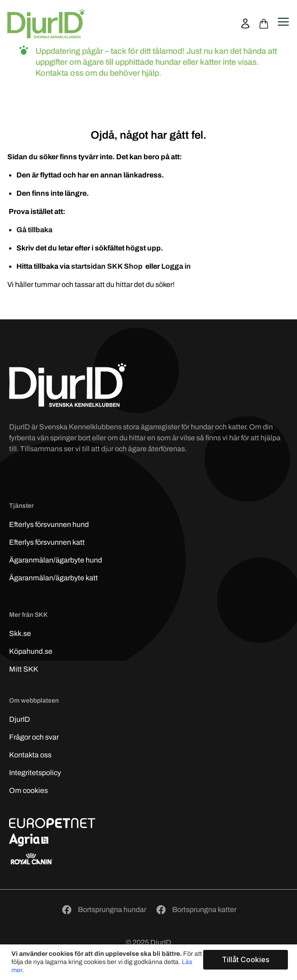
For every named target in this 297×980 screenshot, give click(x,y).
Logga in (176, 266)
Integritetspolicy (35, 773)
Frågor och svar (34, 737)
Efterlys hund (49, 524)
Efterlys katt (47, 542)
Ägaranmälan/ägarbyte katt (54, 578)
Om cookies (28, 790)
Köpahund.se (31, 651)
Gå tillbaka (34, 230)
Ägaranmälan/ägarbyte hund (56, 560)
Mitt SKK (24, 669)
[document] (150, 962)
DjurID (20, 719)
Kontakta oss (30, 755)
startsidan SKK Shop (108, 266)
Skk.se (20, 633)
